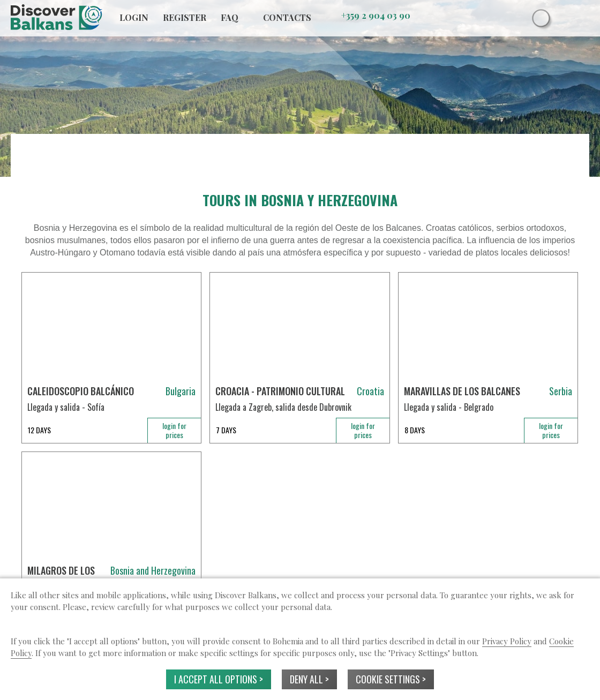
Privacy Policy (507, 641)
